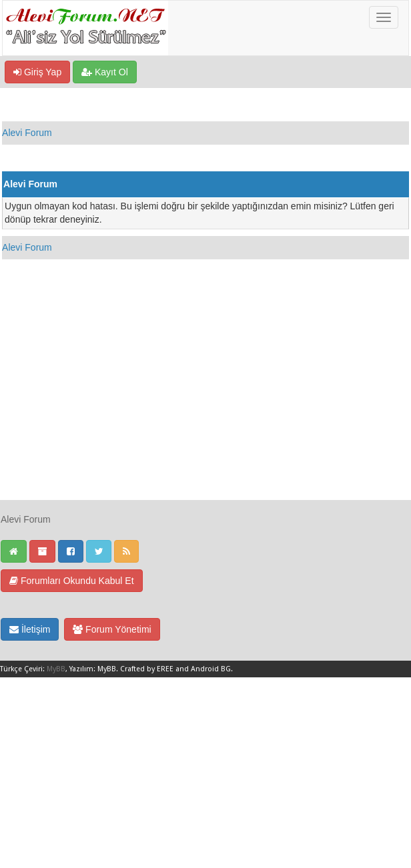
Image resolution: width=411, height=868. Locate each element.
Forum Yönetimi (112, 629)
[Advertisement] (205, 406)
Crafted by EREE (147, 669)
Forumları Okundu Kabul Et (72, 581)
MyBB (56, 669)
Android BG (211, 669)
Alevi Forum (27, 133)
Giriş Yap (37, 72)
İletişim (30, 629)
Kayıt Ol (105, 72)
